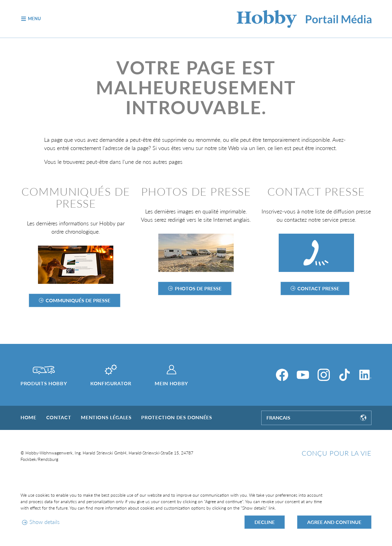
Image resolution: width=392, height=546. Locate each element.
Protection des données (177, 417)
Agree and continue (334, 522)
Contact (59, 417)
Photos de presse (198, 288)
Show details (45, 522)
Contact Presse (318, 288)
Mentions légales (106, 417)
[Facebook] (282, 375)
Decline (265, 522)
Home (28, 417)
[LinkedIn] (365, 375)
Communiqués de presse (78, 300)
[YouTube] (303, 375)
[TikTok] (345, 375)
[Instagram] (324, 375)
